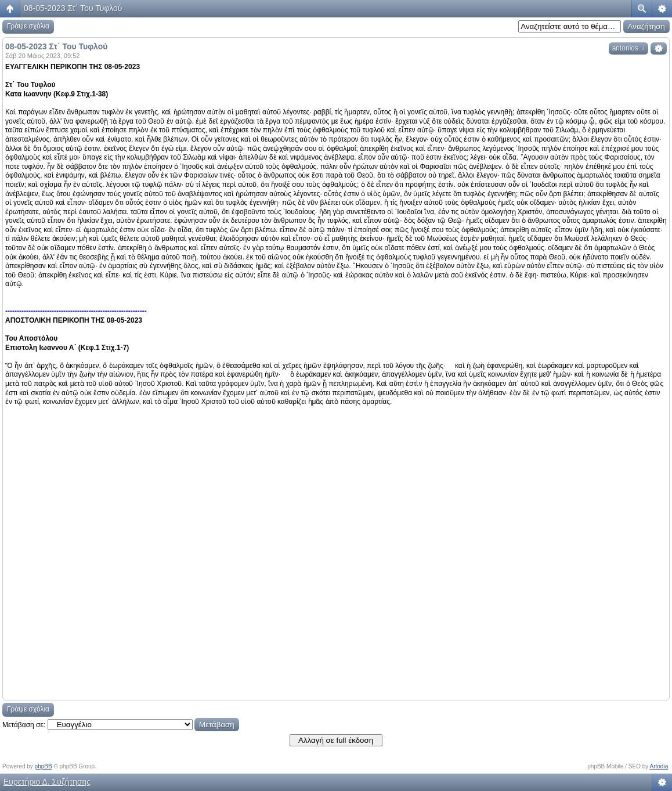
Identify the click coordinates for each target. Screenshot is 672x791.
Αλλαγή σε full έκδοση (336, 740)
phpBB (44, 766)
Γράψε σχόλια (28, 26)
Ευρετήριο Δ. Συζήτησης (47, 782)
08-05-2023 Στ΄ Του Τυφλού (73, 8)
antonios (628, 48)
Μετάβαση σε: (24, 725)
